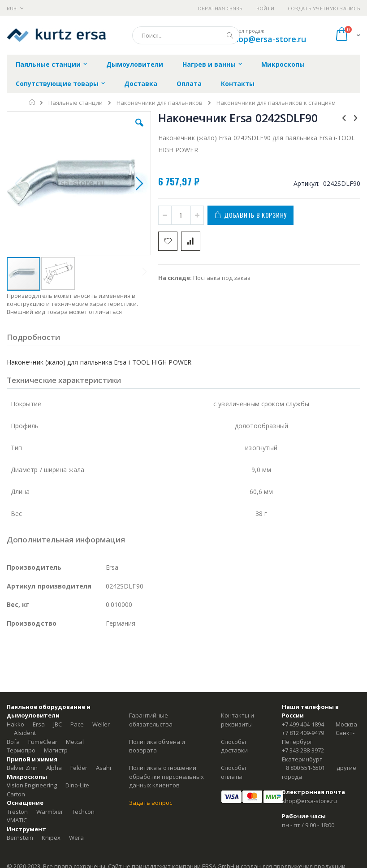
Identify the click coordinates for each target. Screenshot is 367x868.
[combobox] (186, 35)
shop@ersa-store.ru (268, 39)
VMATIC (17, 820)
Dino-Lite (77, 785)
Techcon (83, 812)
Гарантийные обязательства (151, 720)
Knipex (51, 838)
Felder (79, 768)
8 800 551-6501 (305, 768)
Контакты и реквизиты (237, 720)
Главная (32, 102)
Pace (77, 724)
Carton (16, 794)
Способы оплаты (233, 772)
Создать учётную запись (324, 8)
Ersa (39, 724)
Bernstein (20, 838)
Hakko (15, 724)
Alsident (25, 733)
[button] (139, 129)
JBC (58, 724)
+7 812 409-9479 (303, 733)
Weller (101, 724)
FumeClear (43, 742)
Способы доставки (234, 746)
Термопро (21, 750)
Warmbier (50, 812)
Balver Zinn (22, 768)
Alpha (54, 768)
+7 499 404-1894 (303, 724)
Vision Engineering (32, 785)
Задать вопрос (151, 803)
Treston (17, 812)
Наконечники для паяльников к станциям (276, 103)
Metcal (75, 742)
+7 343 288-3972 (303, 750)
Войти (265, 8)
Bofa (13, 742)
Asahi (104, 768)
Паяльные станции (76, 103)
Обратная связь (220, 8)
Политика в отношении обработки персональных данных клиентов (166, 776)
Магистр (56, 750)
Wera (76, 838)
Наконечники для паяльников (160, 103)
